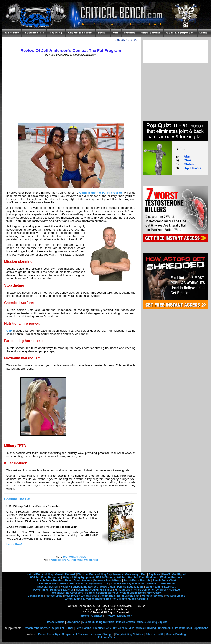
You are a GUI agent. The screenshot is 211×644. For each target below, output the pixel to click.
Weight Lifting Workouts (143, 578)
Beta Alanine (83, 628)
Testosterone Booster (36, 628)
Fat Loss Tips (106, 637)
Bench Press (35, 596)
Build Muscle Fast (128, 596)
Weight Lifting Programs (45, 578)
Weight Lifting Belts (132, 593)
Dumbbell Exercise (62, 590)
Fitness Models (55, 622)
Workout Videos (175, 596)
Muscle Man (107, 587)
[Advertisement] (71, 90)
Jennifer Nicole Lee (168, 590)
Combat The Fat (17, 499)
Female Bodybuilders (130, 587)
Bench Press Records (137, 581)
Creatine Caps (102, 628)
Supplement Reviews (75, 634)
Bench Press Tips (49, 634)
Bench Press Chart (164, 581)
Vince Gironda (123, 590)
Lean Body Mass (48, 584)
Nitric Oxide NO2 (123, 628)
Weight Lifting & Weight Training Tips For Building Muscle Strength (106, 599)
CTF (9, 331)
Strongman (73, 622)
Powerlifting (40, 590)
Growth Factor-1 (65, 574)
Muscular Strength (102, 634)
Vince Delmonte (144, 590)
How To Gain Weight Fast (80, 596)
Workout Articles (74, 557)
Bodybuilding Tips (97, 584)
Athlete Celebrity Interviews (128, 584)
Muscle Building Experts (152, 622)
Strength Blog (106, 596)
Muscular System (48, 587)
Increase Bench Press (108, 581)
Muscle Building (176, 634)
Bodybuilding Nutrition (130, 634)
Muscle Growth (125, 622)
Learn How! (14, 544)
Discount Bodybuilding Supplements (100, 574)
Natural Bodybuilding (40, 574)
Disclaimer (124, 616)
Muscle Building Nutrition (98, 622)
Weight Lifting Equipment (78, 578)
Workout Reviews (152, 596)
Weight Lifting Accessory (67, 593)
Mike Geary (154, 593)
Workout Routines (171, 578)
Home (85, 616)
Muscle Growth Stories (161, 584)
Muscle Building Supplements (154, 628)
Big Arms (154, 574)
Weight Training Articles (111, 578)
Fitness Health (155, 634)
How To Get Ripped (174, 574)
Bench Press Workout (79, 581)
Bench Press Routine (50, 581)
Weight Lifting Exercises (161, 587)
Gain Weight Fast (136, 574)
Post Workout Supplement (191, 628)
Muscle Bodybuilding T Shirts (94, 590)
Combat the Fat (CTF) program (101, 193)
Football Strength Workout (102, 593)
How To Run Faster (72, 584)
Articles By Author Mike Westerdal (74, 560)
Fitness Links (54, 596)
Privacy (110, 616)
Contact (97, 616)
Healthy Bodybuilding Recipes (79, 587)
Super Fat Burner (63, 628)
